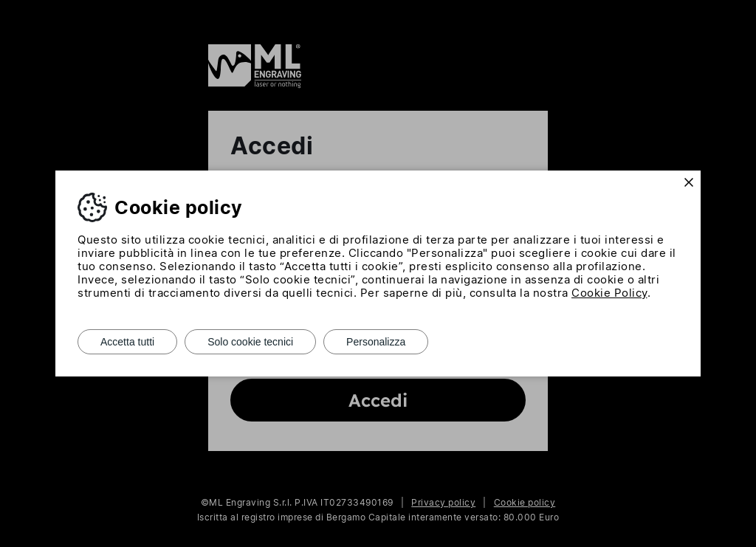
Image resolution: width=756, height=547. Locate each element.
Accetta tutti (127, 342)
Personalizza (376, 342)
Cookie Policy (609, 293)
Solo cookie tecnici (250, 342)
